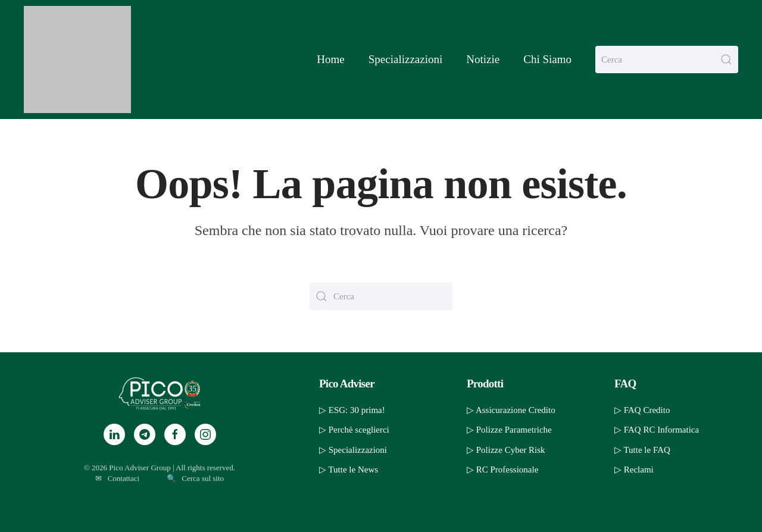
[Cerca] (667, 60)
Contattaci (124, 491)
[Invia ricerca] (726, 60)
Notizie (483, 59)
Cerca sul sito (203, 491)
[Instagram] (205, 434)
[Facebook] (175, 434)
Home (330, 59)
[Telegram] (145, 434)
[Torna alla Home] (77, 60)
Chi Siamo (547, 59)
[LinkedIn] (114, 434)
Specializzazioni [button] (406, 59)
